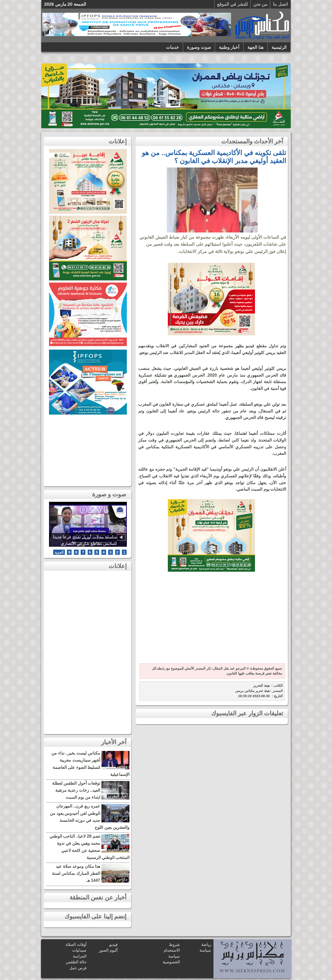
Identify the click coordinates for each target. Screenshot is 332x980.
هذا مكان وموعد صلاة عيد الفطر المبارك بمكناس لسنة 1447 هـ (76, 873)
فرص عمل (78, 968)
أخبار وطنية (229, 47)
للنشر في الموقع (232, 4)
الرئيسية (279, 47)
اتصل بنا (280, 4)
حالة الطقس (76, 962)
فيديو (113, 945)
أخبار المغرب (118, 796)
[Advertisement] (211, 621)
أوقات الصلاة (76, 945)
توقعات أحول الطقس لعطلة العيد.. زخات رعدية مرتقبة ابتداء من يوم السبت (76, 790)
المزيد (59, 552)
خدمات (172, 47)
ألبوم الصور (108, 950)
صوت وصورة (199, 47)
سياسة (205, 950)
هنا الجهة (255, 47)
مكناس (122, 766)
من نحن (260, 4)
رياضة (206, 945)
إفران (123, 819)
